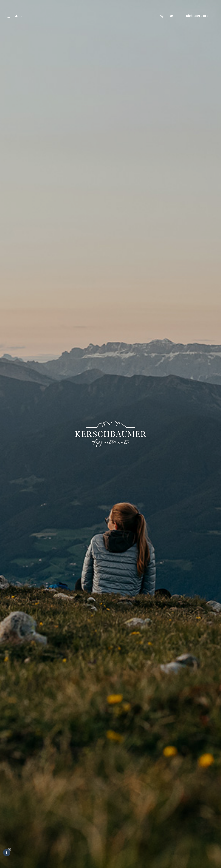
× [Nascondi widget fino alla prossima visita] (10, 849)
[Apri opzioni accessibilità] (7, 853)
